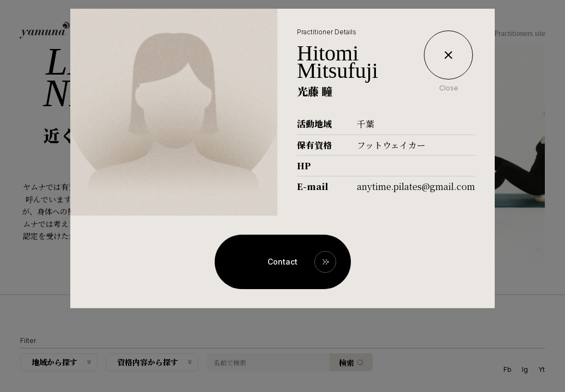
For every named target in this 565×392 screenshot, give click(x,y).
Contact (282, 262)
